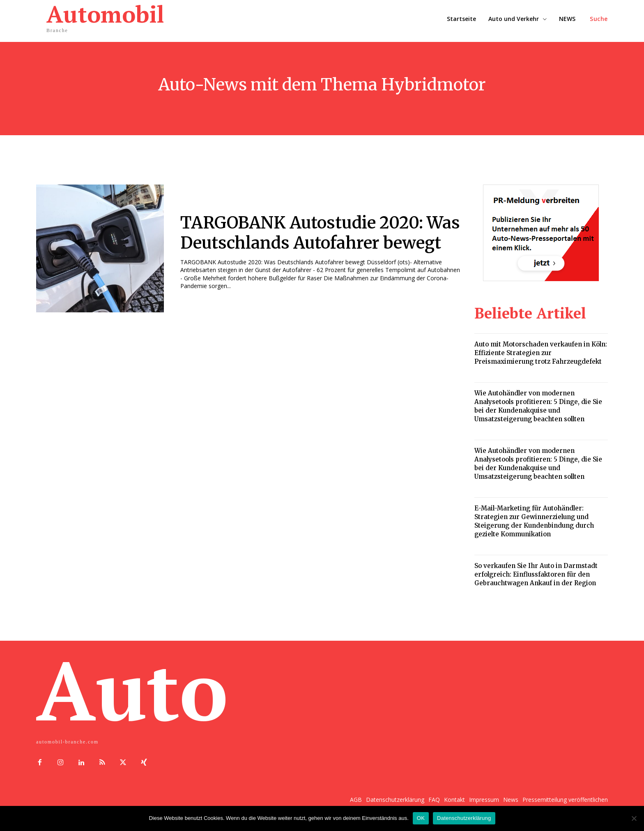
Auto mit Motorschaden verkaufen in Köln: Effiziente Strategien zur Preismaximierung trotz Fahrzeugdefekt (541, 353)
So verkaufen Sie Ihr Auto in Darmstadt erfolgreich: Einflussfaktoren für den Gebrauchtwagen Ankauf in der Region (536, 574)
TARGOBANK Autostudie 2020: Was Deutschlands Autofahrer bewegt (321, 233)
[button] (599, 19)
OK (421, 818)
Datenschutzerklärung (464, 818)
